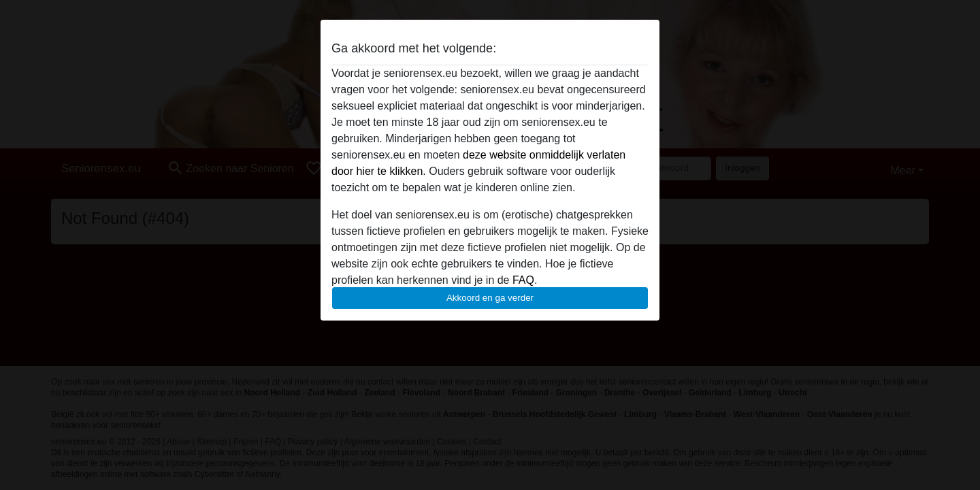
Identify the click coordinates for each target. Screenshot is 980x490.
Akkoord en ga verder (490, 298)
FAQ (523, 280)
